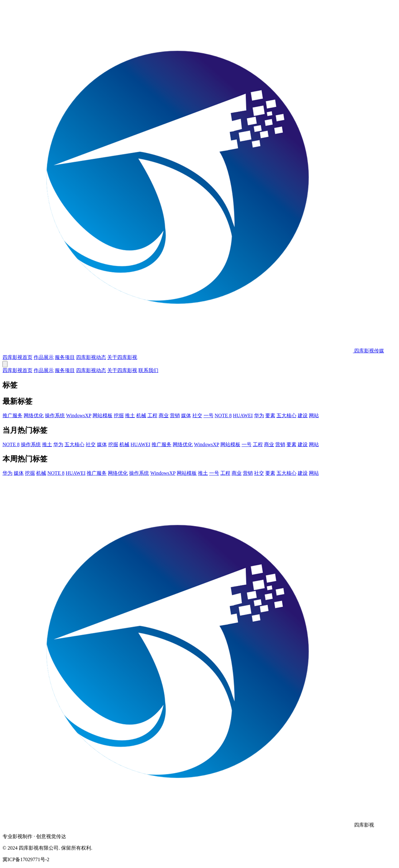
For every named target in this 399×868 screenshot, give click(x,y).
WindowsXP (79, 415)
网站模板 (103, 415)
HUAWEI (243, 415)
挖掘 (119, 415)
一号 (209, 415)
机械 (141, 415)
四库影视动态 (91, 357)
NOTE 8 (223, 415)
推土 (130, 415)
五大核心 (286, 415)
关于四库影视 (122, 357)
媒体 (186, 415)
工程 (152, 415)
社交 (197, 415)
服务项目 (65, 357)
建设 (303, 415)
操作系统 (55, 415)
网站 (314, 415)
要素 (270, 415)
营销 (175, 415)
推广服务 (12, 415)
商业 (164, 415)
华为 (259, 415)
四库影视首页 (17, 357)
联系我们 (148, 370)
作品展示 (44, 357)
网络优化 (34, 415)
